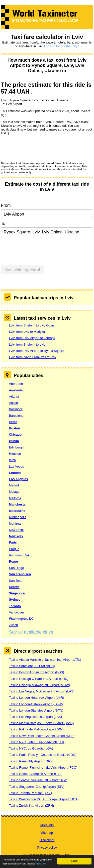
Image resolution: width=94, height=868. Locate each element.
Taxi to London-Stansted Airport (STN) (36, 710)
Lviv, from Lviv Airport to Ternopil (32, 338)
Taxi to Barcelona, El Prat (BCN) (32, 666)
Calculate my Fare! (23, 270)
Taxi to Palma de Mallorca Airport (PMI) (37, 729)
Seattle (14, 587)
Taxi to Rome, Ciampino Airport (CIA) (35, 774)
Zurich (14, 625)
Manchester (18, 504)
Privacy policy (47, 848)
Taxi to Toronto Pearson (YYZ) (30, 793)
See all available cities (31, 632)
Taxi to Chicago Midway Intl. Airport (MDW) (39, 685)
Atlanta (14, 397)
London (15, 473)
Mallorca (15, 498)
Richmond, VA (19, 555)
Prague (14, 549)
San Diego (17, 568)
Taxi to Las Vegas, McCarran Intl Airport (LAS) (42, 691)
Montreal (15, 524)
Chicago (15, 435)
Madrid (14, 485)
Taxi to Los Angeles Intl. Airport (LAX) (35, 717)
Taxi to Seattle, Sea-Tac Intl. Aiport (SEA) (38, 780)
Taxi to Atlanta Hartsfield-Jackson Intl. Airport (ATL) (45, 660)
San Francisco (20, 574)
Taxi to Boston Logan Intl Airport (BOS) (37, 672)
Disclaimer (47, 840)
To (3, 223)
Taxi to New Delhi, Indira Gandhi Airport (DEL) (42, 736)
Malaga (14, 492)
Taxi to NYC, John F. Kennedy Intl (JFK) (37, 742)
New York (16, 536)
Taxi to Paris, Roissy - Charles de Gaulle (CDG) (43, 755)
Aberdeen (16, 384)
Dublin (14, 441)
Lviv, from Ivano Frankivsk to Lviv (33, 357)
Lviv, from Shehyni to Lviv (27, 344)
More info (41, 864)
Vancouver (17, 612)
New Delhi (16, 530)
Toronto (15, 606)
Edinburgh (16, 447)
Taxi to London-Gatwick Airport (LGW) (36, 704)
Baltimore (16, 409)
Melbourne (17, 511)
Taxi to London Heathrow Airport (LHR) (37, 698)
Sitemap (47, 833)
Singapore (17, 593)
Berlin (13, 422)
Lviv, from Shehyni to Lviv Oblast (32, 325)
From (6, 205)
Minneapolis (18, 517)
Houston (15, 454)
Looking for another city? (62, 46)
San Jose (16, 581)
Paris (13, 542)
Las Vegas (17, 466)
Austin (14, 403)
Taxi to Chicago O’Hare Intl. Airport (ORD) (39, 679)
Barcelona (16, 416)
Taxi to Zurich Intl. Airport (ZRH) (31, 805)
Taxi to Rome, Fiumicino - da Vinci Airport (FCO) (43, 768)
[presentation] (39, 148)
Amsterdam (17, 390)
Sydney (15, 600)
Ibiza (12, 460)
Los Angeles (19, 479)
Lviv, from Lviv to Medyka (27, 332)
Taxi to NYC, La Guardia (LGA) (31, 748)
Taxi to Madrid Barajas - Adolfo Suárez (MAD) (41, 723)
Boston (15, 428)
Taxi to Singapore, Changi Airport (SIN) (37, 787)
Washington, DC (21, 619)
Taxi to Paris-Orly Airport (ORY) (31, 761)
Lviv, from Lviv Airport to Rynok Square (37, 351)
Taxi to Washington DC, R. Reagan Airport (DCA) (44, 799)
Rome (14, 562)
